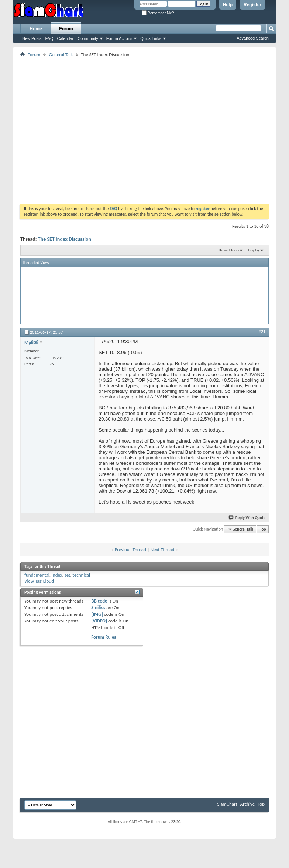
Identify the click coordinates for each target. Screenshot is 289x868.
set (68, 575)
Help (228, 5)
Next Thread (163, 550)
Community (88, 38)
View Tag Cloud (39, 581)
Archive (247, 804)
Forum (66, 29)
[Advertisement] (69, 128)
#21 (262, 332)
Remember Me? (158, 13)
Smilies (98, 608)
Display (254, 250)
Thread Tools (229, 250)
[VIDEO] (99, 621)
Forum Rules (104, 637)
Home (36, 29)
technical (81, 575)
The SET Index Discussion (65, 239)
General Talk (61, 54)
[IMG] (97, 614)
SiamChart (227, 804)
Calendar (66, 38)
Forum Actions (119, 38)
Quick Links (151, 38)
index (57, 575)
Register (252, 5)
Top (263, 529)
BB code (99, 601)
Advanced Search (253, 38)
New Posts (32, 38)
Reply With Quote (247, 518)
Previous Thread (130, 550)
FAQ (49, 38)
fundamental (37, 575)
